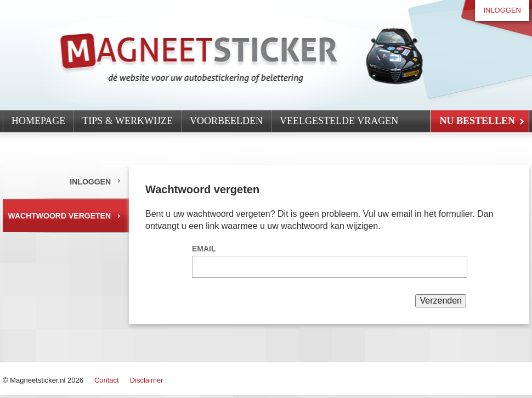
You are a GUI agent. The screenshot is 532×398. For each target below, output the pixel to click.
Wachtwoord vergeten (60, 216)
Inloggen (502, 10)
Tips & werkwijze (128, 121)
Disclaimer (147, 380)
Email (204, 249)
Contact (107, 380)
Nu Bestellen (477, 121)
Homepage (38, 121)
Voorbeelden (226, 121)
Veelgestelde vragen (339, 121)
